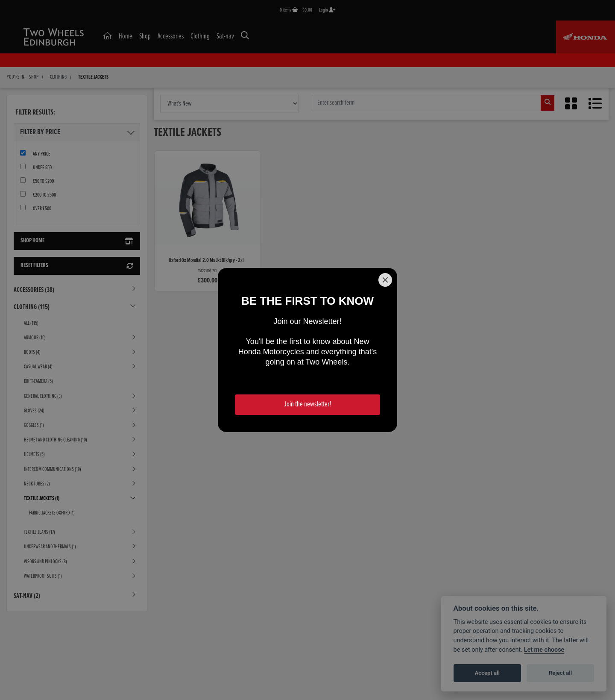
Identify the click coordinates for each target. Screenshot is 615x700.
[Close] (385, 280)
